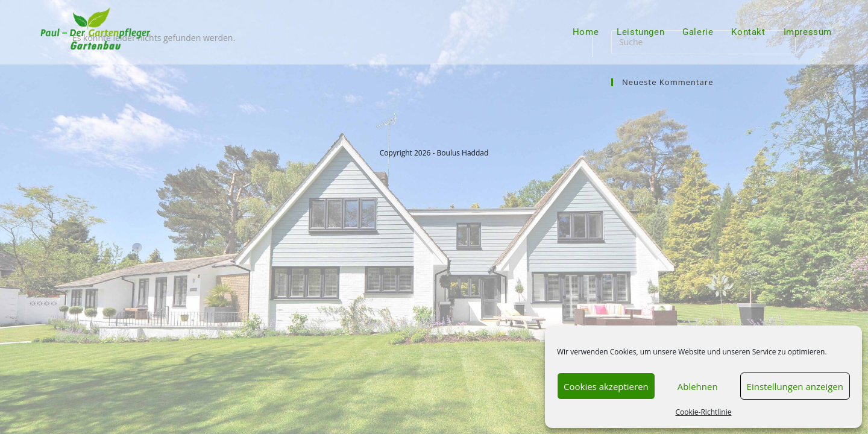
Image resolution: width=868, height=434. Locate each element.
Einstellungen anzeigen (795, 386)
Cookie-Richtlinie (704, 412)
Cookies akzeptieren (606, 386)
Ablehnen (698, 386)
